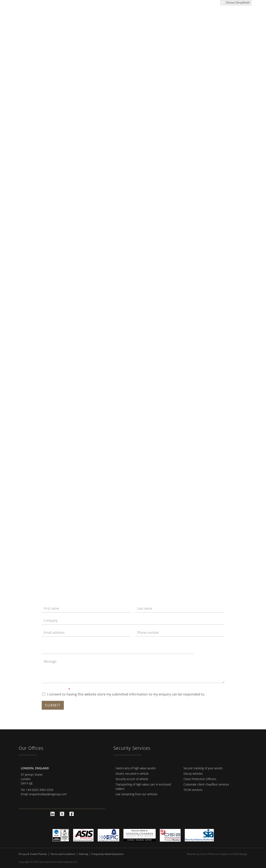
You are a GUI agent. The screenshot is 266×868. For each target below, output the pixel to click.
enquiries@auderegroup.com (48, 794)
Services (124, 16)
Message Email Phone (58, 643)
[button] (248, 16)
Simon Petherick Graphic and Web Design (224, 854)
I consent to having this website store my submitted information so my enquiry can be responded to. (126, 694)
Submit (53, 705)
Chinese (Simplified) (235, 2)
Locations (146, 16)
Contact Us (230, 16)
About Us (170, 16)
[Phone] (180, 633)
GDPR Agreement (56, 689)
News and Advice (199, 16)
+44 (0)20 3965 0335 (40, 790)
